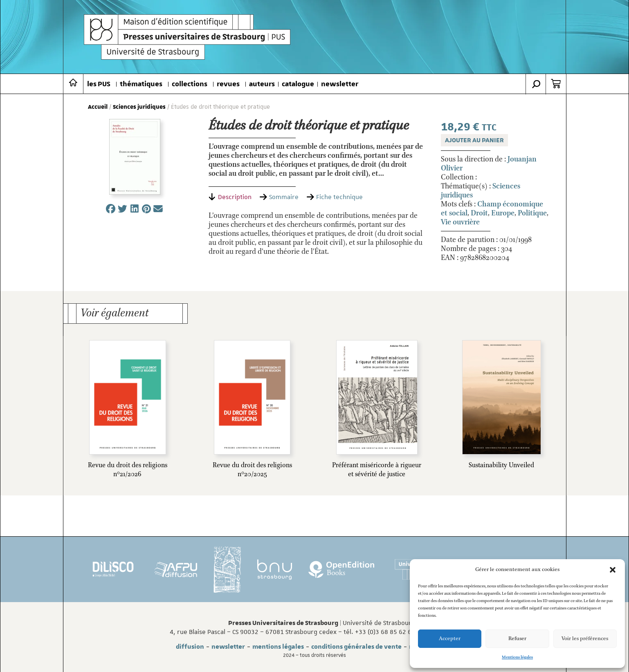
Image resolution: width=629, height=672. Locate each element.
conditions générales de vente (356, 647)
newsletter (340, 84)
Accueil (98, 107)
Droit (479, 213)
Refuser (517, 639)
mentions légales (278, 647)
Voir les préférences (585, 639)
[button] (613, 570)
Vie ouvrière (460, 222)
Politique (532, 213)
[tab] (230, 197)
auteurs (262, 84)
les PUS (99, 84)
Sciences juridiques (139, 107)
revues (228, 84)
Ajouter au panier (474, 140)
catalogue (298, 84)
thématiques (141, 84)
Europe (503, 213)
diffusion (190, 647)
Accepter (450, 639)
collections (190, 84)
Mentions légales (517, 657)
